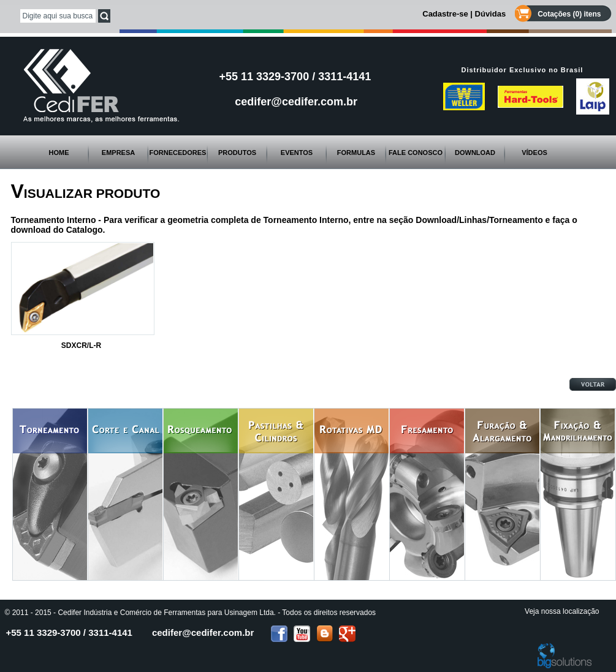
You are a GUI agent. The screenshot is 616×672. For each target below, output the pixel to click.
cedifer (203, 632)
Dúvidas (491, 14)
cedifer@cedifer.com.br (296, 102)
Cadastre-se (445, 14)
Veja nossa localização (562, 611)
